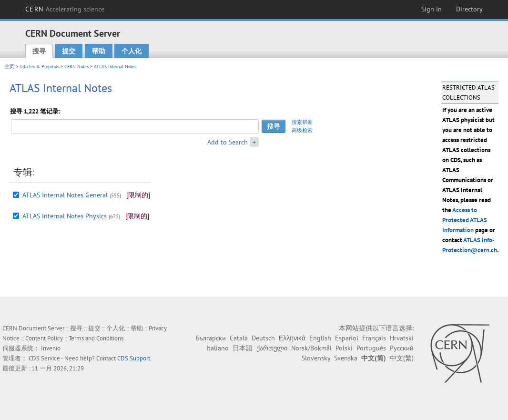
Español (347, 338)
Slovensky (316, 358)
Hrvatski (402, 338)
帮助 (99, 51)
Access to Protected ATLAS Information (465, 220)
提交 (69, 51)
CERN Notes (76, 67)
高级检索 (302, 130)
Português (371, 348)
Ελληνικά (292, 338)
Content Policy (44, 338)
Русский (402, 348)
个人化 (132, 51)
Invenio (51, 348)
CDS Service (44, 358)
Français (374, 338)
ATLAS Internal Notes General (65, 195)
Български (211, 338)
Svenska (346, 358)
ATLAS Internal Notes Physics (65, 216)
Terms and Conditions (96, 338)
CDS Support (134, 358)
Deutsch (263, 338)
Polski (344, 348)
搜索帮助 (302, 122)
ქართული (272, 348)
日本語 (243, 348)
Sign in (432, 9)
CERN (65, 9)
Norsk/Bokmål (311, 348)
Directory (469, 9)
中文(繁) (402, 358)
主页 (10, 67)
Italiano (218, 348)
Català (239, 338)
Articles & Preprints (39, 67)
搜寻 (39, 51)
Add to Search (228, 142)
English (320, 338)
